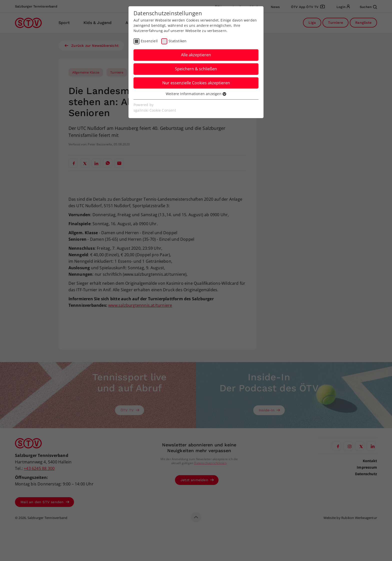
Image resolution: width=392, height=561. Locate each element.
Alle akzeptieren (196, 55)
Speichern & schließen (196, 69)
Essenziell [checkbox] (149, 41)
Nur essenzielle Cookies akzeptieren (196, 83)
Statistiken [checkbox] (177, 41)
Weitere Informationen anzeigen (196, 94)
